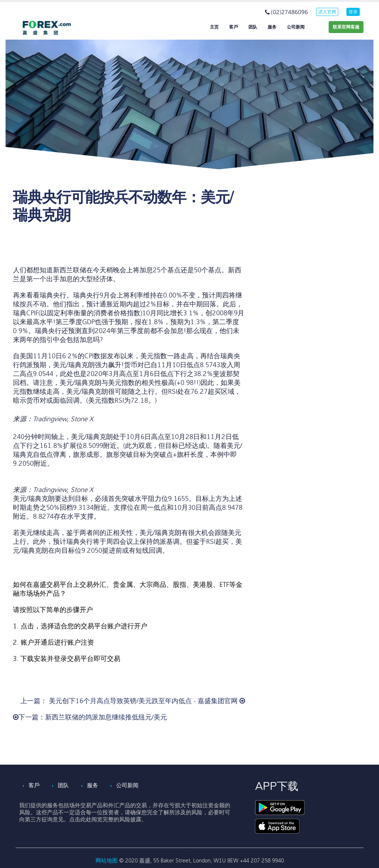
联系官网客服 (346, 27)
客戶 (234, 27)
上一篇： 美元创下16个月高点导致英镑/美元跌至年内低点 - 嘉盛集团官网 (133, 701)
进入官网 (327, 12)
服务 (272, 27)
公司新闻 (296, 27)
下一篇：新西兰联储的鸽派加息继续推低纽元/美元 (90, 717)
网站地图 (107, 861)
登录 (353, 12)
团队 (253, 27)
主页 (214, 27)
